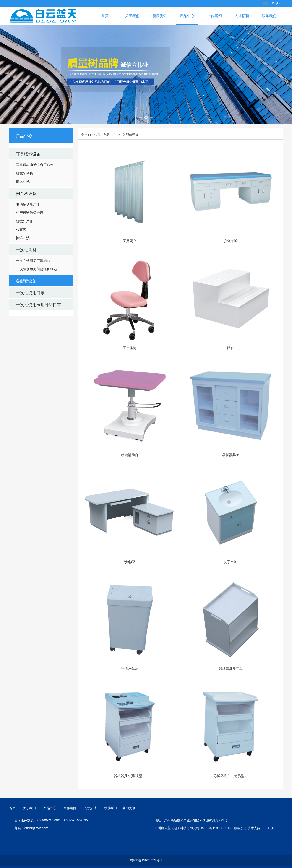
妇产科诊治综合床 (30, 262)
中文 (265, 3)
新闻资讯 (160, 16)
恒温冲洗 (23, 231)
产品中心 (187, 16)
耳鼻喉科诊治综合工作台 (35, 214)
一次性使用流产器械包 (33, 310)
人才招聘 (242, 16)
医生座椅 (130, 397)
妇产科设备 (26, 243)
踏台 (231, 397)
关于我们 (132, 16)
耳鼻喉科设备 (28, 203)
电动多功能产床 (28, 254)
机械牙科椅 (25, 223)
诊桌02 (130, 611)
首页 (105, 16)
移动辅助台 (130, 504)
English (277, 3)
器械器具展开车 (231, 718)
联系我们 (269, 16)
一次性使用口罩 (30, 342)
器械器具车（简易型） (231, 825)
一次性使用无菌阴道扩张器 (36, 318)
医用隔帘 (130, 290)
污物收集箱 (130, 718)
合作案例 (214, 16)
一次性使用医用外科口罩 (39, 354)
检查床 (21, 279)
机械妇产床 (25, 270)
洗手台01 (231, 611)
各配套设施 (26, 330)
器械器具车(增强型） (130, 825)
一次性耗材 (26, 299)
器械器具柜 (231, 504)
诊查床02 (231, 290)
